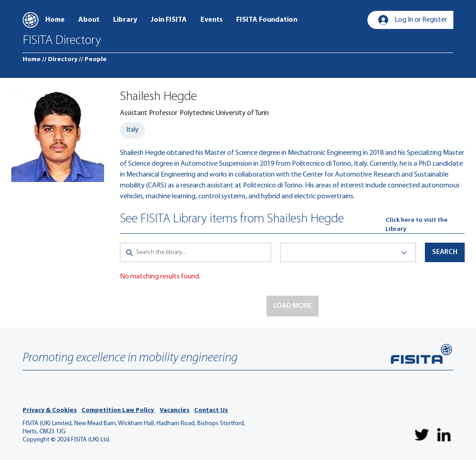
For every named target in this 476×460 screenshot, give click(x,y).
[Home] (32, 60)
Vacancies (175, 410)
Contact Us (211, 410)
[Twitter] (422, 435)
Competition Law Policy (118, 410)
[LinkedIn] (444, 435)
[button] (293, 306)
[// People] (93, 60)
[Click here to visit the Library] (425, 225)
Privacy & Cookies (50, 410)
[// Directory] (60, 60)
